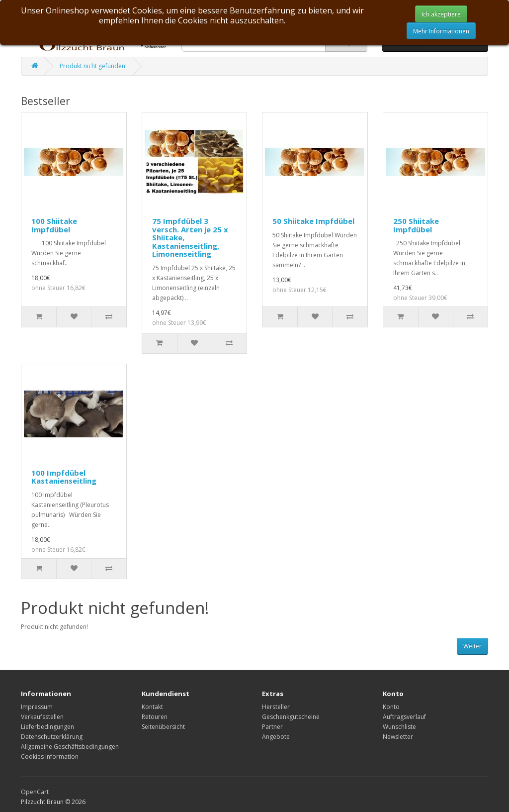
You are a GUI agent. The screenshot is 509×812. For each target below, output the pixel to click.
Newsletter (398, 737)
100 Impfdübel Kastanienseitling (64, 477)
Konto (391, 707)
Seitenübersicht (163, 727)
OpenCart (35, 792)
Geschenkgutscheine (291, 717)
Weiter (472, 646)
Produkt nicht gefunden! (93, 66)
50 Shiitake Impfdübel (313, 221)
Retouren (155, 717)
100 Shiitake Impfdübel (54, 225)
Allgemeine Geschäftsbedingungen (70, 747)
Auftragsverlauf (404, 717)
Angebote (276, 737)
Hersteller (276, 707)
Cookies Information (50, 757)
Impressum (37, 707)
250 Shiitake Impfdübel (416, 225)
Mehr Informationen (441, 31)
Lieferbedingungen (47, 727)
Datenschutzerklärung (52, 737)
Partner (272, 727)
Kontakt (152, 707)
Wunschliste (399, 727)
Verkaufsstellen (42, 717)
